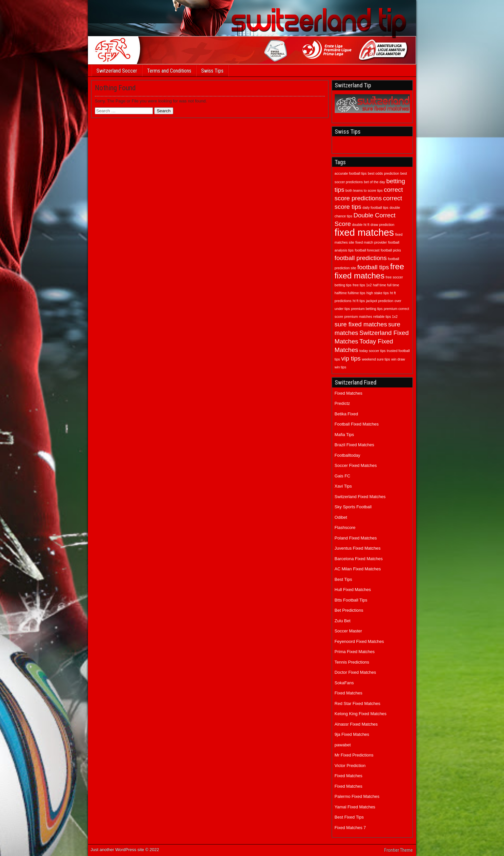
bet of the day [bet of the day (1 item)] (375, 182)
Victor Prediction (350, 766)
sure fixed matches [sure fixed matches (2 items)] (361, 324)
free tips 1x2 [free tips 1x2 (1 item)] (362, 285)
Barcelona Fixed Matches (359, 559)
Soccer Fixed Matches (356, 465)
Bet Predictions (349, 610)
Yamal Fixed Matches (355, 807)
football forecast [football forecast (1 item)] (367, 250)
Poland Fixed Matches (356, 538)
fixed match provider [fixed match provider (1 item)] (371, 242)
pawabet (343, 745)
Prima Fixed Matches (355, 652)
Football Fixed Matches (357, 424)
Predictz (342, 403)
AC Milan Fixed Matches (358, 569)
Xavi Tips (343, 486)
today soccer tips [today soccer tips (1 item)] (372, 351)
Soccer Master (348, 631)
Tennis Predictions (352, 662)
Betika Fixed (346, 414)
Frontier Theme (399, 850)
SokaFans (344, 683)
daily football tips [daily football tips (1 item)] (376, 208)
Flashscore (345, 527)
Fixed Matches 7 (350, 828)
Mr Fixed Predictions (354, 755)
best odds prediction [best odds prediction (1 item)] (383, 173)
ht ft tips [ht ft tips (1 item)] (359, 301)
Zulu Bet (343, 621)
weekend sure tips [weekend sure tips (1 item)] (376, 359)
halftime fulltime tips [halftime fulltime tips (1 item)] (350, 293)
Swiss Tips (212, 71)
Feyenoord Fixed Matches (359, 641)
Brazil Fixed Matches (355, 445)
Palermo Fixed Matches (357, 796)
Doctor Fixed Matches (355, 672)
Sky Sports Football (353, 507)
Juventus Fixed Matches (358, 548)
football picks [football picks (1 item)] (391, 250)
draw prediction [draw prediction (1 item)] (382, 225)
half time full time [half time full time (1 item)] (386, 285)
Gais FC (343, 476)
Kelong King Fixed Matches (361, 714)
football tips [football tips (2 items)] (373, 267)
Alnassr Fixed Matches (356, 724)
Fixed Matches (349, 393)
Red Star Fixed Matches (357, 703)
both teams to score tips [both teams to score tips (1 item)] (364, 190)
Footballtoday (347, 455)
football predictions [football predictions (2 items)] (361, 258)
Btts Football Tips (351, 600)
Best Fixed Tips (349, 817)
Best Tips (343, 579)
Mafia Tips (344, 435)
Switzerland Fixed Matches (360, 497)
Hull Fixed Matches (353, 590)
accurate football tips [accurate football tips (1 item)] (351, 173)
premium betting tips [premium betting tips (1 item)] (367, 309)
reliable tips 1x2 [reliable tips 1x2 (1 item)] (386, 317)
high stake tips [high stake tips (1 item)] (378, 293)
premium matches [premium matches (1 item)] (358, 317)
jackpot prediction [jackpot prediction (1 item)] (380, 301)
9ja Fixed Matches (352, 734)
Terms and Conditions (169, 71)
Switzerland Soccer (117, 71)
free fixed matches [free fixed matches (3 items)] (369, 271)
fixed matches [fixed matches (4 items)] (364, 232)
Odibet (341, 517)
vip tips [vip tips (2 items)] (351, 358)
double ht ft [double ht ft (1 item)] (361, 225)
